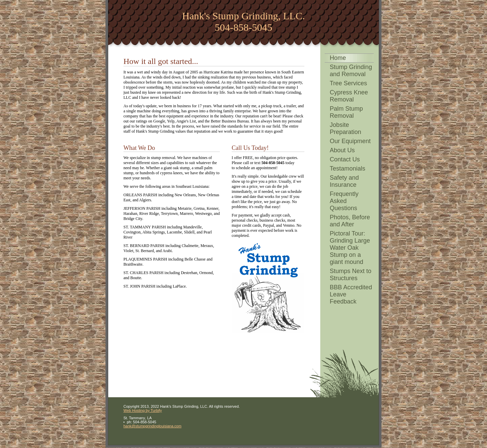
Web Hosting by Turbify (143, 410)
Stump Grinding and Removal (351, 71)
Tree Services (348, 83)
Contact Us (345, 159)
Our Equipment (350, 141)
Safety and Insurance (344, 181)
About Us (342, 150)
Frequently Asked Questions (344, 201)
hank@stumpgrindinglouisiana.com (152, 426)
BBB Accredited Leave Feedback (351, 294)
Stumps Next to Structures (351, 275)
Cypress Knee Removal (349, 96)
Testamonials (347, 169)
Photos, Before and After (350, 221)
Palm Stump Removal (346, 112)
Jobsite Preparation (345, 128)
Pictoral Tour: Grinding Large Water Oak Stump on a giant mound (350, 248)
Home (338, 58)
